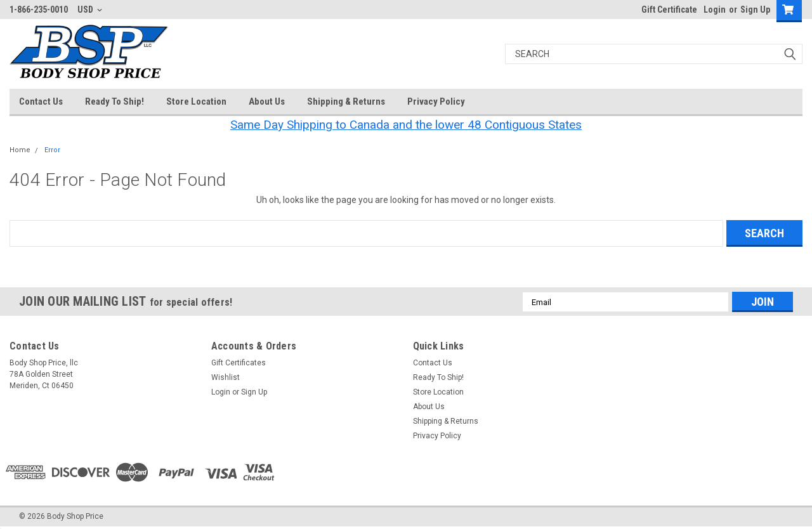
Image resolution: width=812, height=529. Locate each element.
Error (52, 150)
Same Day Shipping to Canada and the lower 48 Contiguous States (406, 125)
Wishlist (226, 377)
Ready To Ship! (115, 101)
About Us (267, 101)
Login (715, 10)
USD (90, 10)
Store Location (196, 101)
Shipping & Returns (346, 101)
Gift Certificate (669, 10)
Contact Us (41, 101)
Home (20, 150)
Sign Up (755, 10)
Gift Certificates (239, 363)
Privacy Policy (436, 101)
